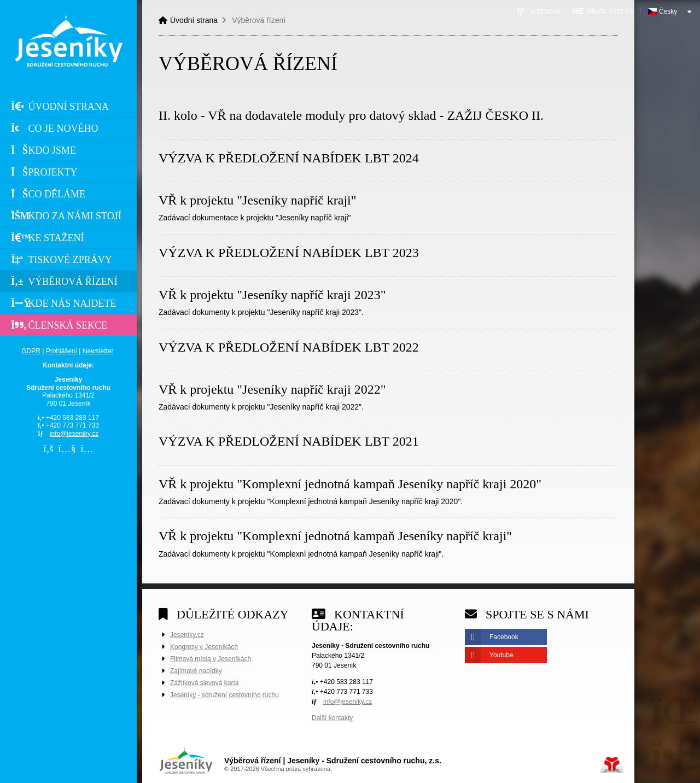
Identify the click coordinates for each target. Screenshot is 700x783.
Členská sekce (59, 325)
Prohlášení (62, 351)
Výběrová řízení (64, 282)
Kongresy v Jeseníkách (204, 647)
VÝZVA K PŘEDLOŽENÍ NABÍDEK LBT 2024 (289, 158)
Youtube (501, 655)
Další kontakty (332, 718)
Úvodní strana (68, 39)
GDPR (31, 351)
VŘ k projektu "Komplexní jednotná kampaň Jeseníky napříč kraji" (335, 536)
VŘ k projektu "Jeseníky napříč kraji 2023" (272, 295)
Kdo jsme (43, 150)
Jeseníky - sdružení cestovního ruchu (224, 695)
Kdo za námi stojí (66, 216)
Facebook (504, 637)
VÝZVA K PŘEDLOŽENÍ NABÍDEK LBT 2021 (289, 441)
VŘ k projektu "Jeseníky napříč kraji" (258, 200)
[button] (603, 11)
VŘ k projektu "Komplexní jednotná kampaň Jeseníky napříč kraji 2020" (350, 484)
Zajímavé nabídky (196, 671)
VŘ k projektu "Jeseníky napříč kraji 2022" (272, 389)
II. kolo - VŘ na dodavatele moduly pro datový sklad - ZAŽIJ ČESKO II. (351, 115)
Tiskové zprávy (62, 260)
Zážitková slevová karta (204, 683)
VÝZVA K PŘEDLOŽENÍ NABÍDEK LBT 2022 (289, 347)
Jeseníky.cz (187, 635)
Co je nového (55, 128)
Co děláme (48, 194)
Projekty (44, 172)
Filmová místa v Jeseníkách (211, 659)
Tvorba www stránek (612, 765)
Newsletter (98, 351)
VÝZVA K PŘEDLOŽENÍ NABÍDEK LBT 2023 (289, 253)
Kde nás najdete (64, 303)
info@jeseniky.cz (74, 434)
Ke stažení (48, 238)
